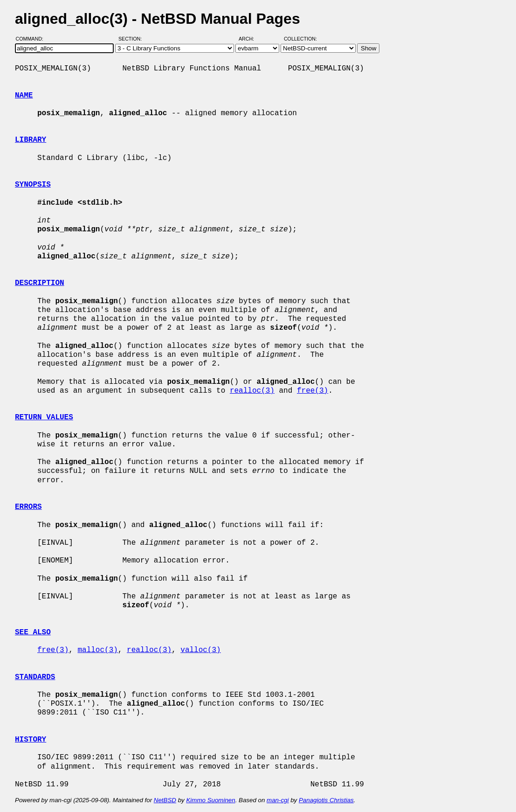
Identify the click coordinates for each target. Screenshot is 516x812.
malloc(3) (97, 650)
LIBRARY (31, 140)
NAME (24, 96)
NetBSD (165, 800)
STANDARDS (35, 677)
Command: (32, 39)
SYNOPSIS (33, 185)
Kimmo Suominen (210, 800)
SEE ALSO (33, 632)
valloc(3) (200, 650)
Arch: (251, 39)
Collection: (300, 39)
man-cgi (278, 800)
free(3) (313, 391)
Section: (132, 39)
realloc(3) (252, 391)
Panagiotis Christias (326, 800)
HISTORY (31, 740)
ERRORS (28, 507)
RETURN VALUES (44, 417)
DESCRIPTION (40, 283)
